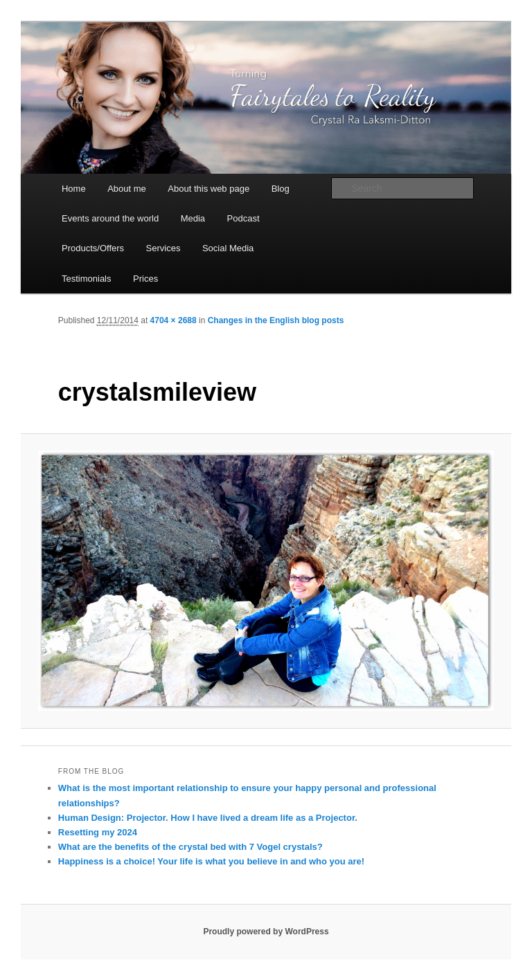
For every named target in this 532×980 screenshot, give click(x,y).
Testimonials (87, 279)
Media (193, 218)
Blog (281, 189)
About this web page (209, 189)
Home (74, 189)
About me (127, 189)
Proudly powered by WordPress (266, 932)
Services (163, 248)
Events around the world (110, 218)
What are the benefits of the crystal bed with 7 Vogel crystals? (190, 847)
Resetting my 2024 (98, 832)
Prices (145, 279)
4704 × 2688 (174, 320)
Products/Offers (93, 248)
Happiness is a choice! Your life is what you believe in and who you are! (211, 861)
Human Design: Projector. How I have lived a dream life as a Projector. (208, 818)
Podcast (243, 218)
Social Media (228, 248)
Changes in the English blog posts (276, 320)
